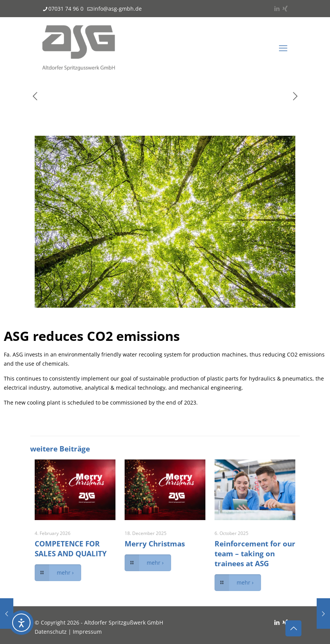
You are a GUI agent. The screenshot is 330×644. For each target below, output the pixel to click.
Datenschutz (51, 632)
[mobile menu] (283, 48)
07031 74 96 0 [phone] (66, 9)
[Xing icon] (285, 8)
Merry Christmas (155, 544)
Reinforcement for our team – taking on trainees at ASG (255, 554)
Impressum (87, 632)
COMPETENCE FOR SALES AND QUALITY (71, 549)
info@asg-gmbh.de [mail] (118, 9)
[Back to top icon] (293, 628)
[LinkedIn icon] (277, 8)
